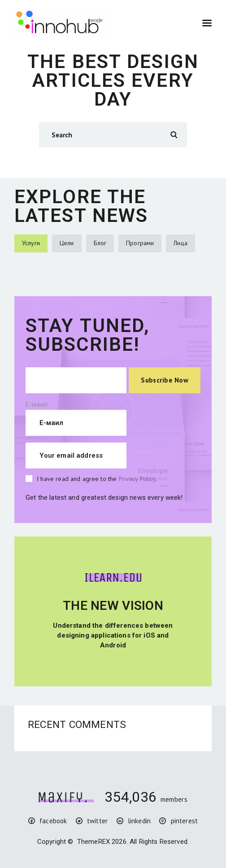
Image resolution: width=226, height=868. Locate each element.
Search (174, 135)
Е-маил (37, 404)
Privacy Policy (137, 479)
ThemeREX (93, 842)
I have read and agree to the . (97, 479)
